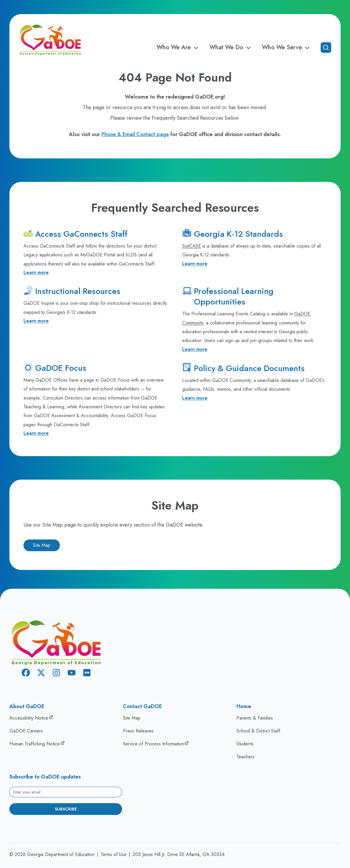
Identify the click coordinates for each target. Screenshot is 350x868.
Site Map (42, 545)
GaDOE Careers (26, 731)
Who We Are (178, 48)
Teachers (245, 757)
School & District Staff (258, 731)
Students (245, 744)
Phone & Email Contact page (135, 134)
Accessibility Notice (29, 718)
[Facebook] (26, 674)
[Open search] (326, 48)
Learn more (36, 272)
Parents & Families (255, 718)
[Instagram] (56, 674)
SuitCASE (192, 246)
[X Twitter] (41, 674)
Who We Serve (287, 48)
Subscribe (66, 809)
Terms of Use (114, 854)
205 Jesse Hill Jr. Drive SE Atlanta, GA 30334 (179, 854)
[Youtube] (72, 674)
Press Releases (138, 731)
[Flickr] (87, 674)
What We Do (231, 48)
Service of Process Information (153, 744)
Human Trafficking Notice (35, 744)
